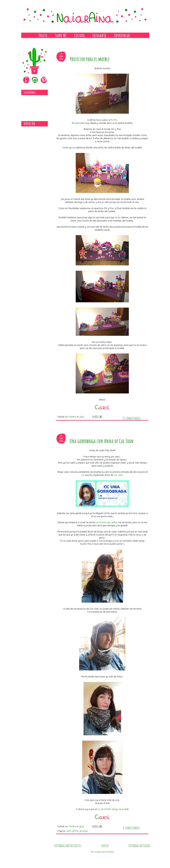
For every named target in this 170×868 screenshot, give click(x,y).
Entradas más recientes (68, 846)
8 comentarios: (132, 826)
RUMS (114, 120)
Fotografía (99, 35)
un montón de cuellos (107, 522)
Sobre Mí (61, 35)
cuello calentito (73, 831)
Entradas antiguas (139, 846)
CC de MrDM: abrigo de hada (112, 809)
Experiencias (122, 35)
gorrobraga (84, 831)
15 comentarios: (132, 416)
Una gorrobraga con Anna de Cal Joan (102, 441)
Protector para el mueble (90, 59)
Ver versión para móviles (102, 852)
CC (83, 475)
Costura (79, 35)
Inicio (43, 35)
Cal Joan (118, 475)
